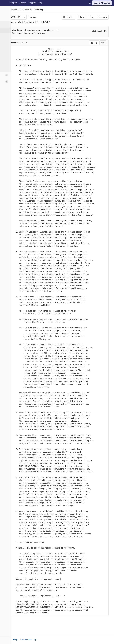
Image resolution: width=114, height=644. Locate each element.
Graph (9, 57)
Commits (10, 36)
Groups (23, 3)
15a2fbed (90, 31)
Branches (10, 41)
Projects (14, 3)
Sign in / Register (102, 3)
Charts (9, 68)
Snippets (32, 3)
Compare (10, 63)
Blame (76, 17)
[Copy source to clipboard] (86, 43)
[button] (16, 640)
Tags (8, 47)
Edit (97, 43)
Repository (39, 10)
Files (8, 31)
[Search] (90, 3)
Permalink (96, 17)
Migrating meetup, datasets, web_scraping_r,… (33, 30)
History (85, 17)
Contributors (12, 52)
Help (41, 3)
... (57, 30)
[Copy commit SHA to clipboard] (99, 31)
